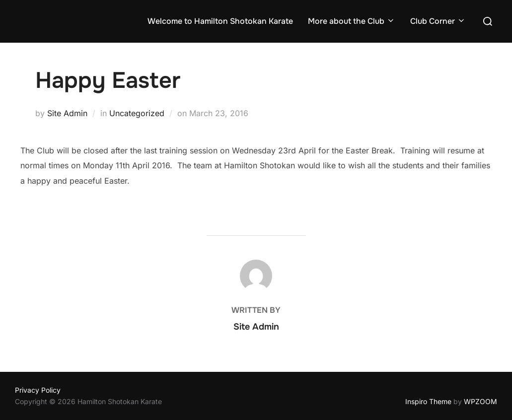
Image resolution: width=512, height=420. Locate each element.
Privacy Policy (38, 390)
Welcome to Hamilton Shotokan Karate (220, 21)
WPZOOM (480, 401)
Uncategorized (137, 113)
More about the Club (352, 21)
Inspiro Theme (428, 401)
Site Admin (67, 113)
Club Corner (438, 21)
